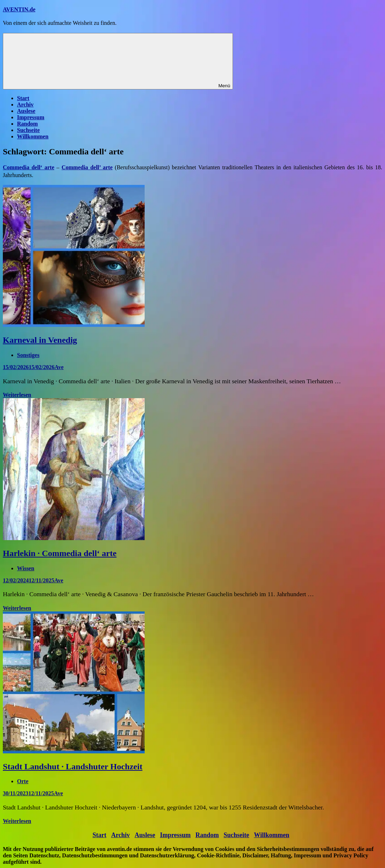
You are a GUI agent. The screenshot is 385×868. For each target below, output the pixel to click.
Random (27, 124)
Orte (23, 781)
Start (23, 98)
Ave (59, 367)
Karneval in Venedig (40, 340)
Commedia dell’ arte (87, 167)
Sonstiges (28, 355)
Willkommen (33, 136)
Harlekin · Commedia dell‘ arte (60, 553)
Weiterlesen (17, 395)
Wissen (26, 568)
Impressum (31, 117)
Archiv (25, 105)
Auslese (26, 111)
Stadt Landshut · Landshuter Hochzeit (73, 767)
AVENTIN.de (19, 9)
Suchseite (28, 130)
